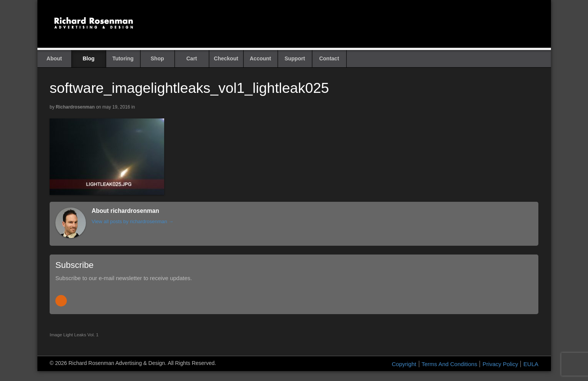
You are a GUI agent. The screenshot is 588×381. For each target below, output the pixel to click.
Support (295, 58)
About (54, 58)
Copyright (404, 364)
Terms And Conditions (449, 364)
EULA (531, 364)
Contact (329, 58)
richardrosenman (75, 107)
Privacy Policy (500, 364)
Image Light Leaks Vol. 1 (74, 335)
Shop (157, 58)
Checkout (226, 58)
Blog (88, 58)
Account (260, 58)
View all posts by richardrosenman (132, 221)
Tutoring (123, 58)
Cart (192, 58)
